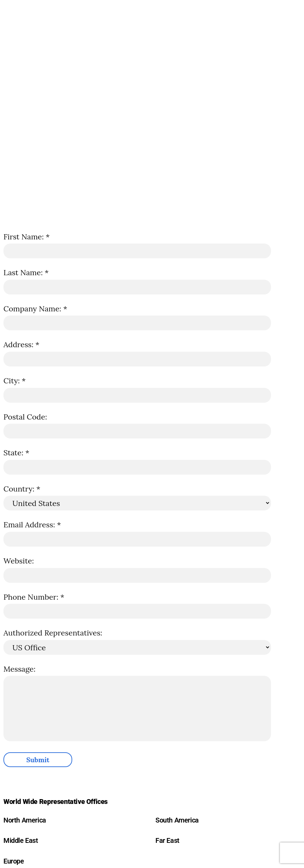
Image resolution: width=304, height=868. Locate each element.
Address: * (21, 344)
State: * (16, 453)
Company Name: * (35, 309)
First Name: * (26, 237)
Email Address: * (32, 525)
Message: (19, 669)
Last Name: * (26, 272)
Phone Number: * (34, 597)
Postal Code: (25, 417)
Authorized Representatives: (53, 633)
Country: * (22, 489)
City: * (15, 381)
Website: (19, 561)
